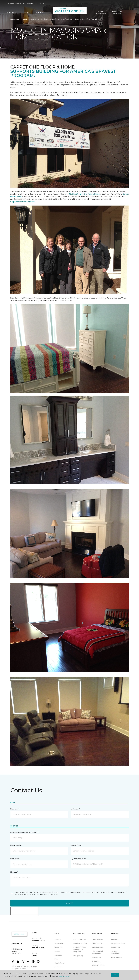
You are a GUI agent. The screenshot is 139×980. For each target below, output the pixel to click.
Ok (115, 975)
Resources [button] (26, 13)
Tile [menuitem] (56, 959)
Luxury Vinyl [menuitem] (59, 943)
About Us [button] (39, 13)
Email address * (77, 845)
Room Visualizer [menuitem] (80, 939)
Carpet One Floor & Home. (27, 966)
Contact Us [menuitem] (115, 947)
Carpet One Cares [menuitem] (118, 943)
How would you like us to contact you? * (25, 832)
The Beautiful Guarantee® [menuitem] (97, 952)
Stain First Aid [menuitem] (98, 943)
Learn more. (64, 976)
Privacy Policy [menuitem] (117, 957)
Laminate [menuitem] (58, 955)
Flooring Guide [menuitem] (98, 947)
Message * (14, 872)
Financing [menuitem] (58, 967)
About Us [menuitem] (115, 939)
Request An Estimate (117, 13)
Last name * (75, 809)
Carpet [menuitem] (57, 951)
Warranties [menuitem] (96, 957)
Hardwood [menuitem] (58, 947)
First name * (15, 809)
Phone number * (17, 845)
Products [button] (12, 13)
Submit (69, 903)
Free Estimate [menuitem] (60, 963)
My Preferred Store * (78, 859)
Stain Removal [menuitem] (98, 939)
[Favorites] (130, 13)
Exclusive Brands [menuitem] (99, 965)
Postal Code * (15, 859)
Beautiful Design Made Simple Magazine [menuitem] (80, 949)
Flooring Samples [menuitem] (80, 943)
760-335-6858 (40, 4)
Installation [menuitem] (97, 961)
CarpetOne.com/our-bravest (22, 202)
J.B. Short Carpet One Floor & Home (84, 194)
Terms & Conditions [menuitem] (115, 952)
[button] (127, 13)
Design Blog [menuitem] (78, 956)
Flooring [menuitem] (58, 939)
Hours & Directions (101, 13)
